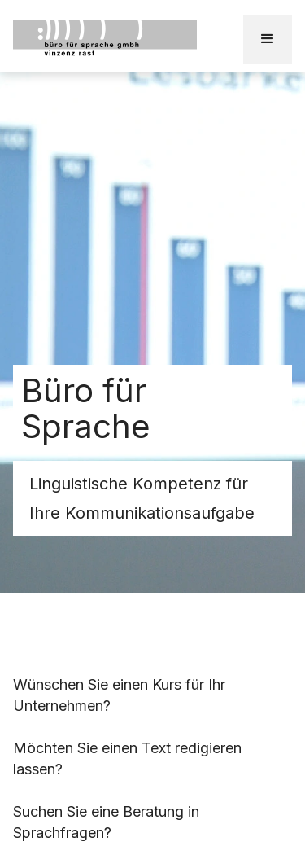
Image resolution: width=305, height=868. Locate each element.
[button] (268, 39)
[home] (128, 39)
